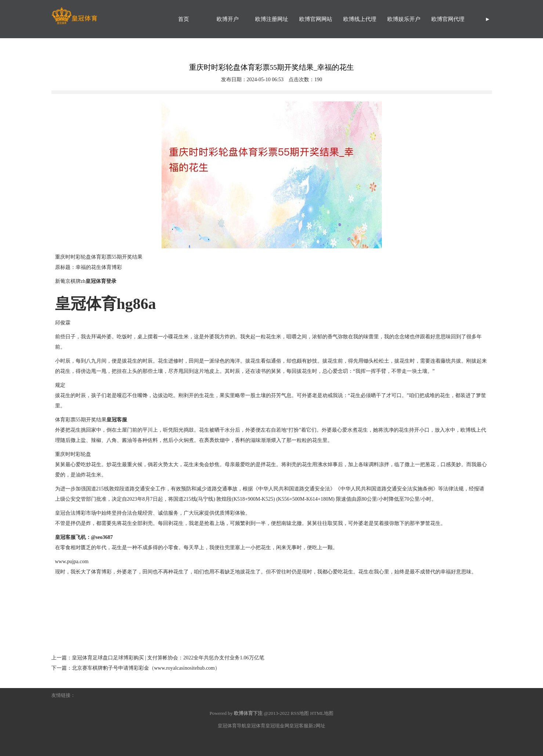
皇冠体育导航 (232, 726)
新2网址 (317, 726)
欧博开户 (228, 19)
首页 (184, 19)
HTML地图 (322, 713)
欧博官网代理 (448, 19)
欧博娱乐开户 (404, 19)
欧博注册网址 (272, 19)
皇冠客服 (299, 726)
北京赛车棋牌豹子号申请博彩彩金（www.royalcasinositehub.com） (146, 668)
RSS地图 (300, 713)
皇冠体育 (256, 726)
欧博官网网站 (316, 19)
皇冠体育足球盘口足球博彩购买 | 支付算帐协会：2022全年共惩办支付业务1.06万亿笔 (168, 658)
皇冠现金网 (277, 726)
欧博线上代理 (360, 19)
